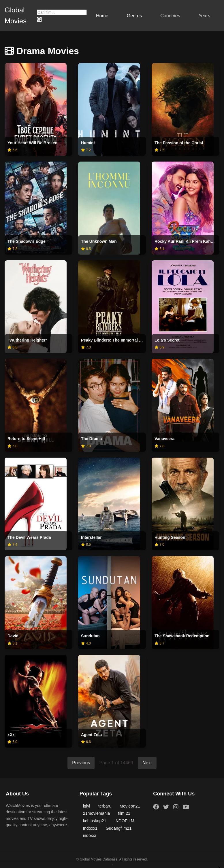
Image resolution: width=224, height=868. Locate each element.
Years (204, 16)
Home (102, 16)
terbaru (105, 806)
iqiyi (87, 806)
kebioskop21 (95, 821)
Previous (81, 763)
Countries (170, 16)
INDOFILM (124, 821)
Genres (134, 16)
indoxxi (90, 835)
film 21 (124, 813)
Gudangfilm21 (119, 828)
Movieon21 (130, 806)
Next (147, 763)
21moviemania (97, 813)
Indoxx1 (90, 828)
